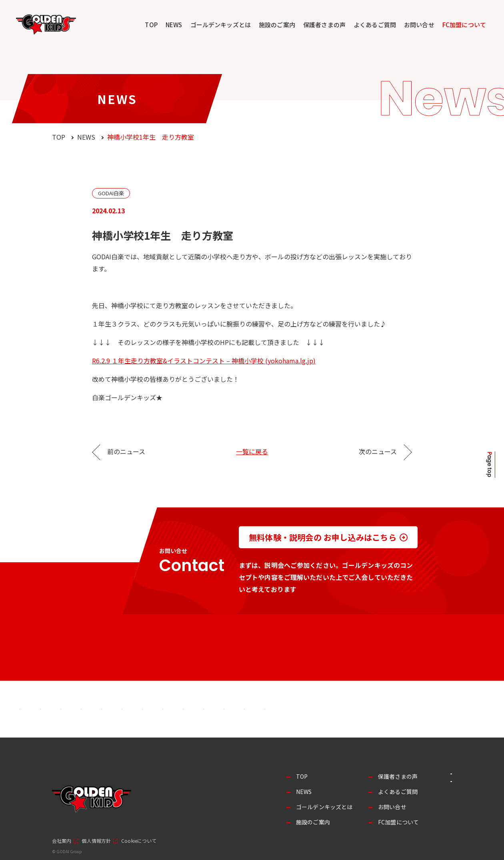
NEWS (174, 25)
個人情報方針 (96, 841)
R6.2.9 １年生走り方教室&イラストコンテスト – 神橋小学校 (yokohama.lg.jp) (204, 361)
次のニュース (378, 451)
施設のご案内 (277, 25)
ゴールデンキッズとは (221, 25)
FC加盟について (464, 25)
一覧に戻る (252, 451)
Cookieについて (139, 841)
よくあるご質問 (375, 25)
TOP (151, 25)
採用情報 (424, 802)
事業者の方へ (424, 781)
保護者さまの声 (324, 25)
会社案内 (62, 841)
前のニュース (126, 451)
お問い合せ (419, 25)
